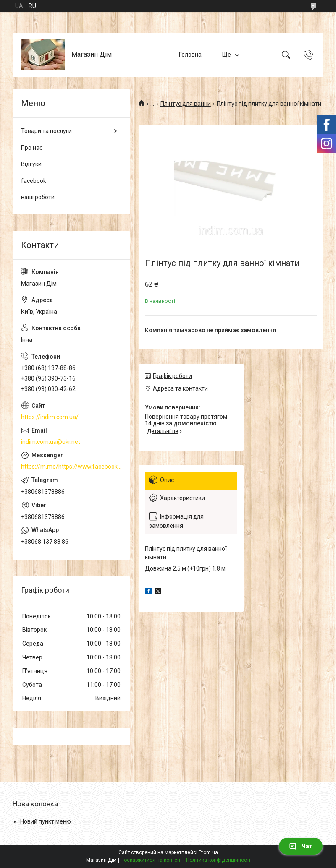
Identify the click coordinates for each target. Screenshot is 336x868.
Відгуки (31, 164)
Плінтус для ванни (186, 104)
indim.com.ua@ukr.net (51, 442)
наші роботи (38, 197)
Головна (190, 55)
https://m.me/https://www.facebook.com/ (71, 467)
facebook (34, 181)
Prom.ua (208, 852)
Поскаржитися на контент (151, 860)
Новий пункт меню (46, 821)
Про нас (32, 148)
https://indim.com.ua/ (50, 417)
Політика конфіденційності (218, 860)
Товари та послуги (46, 131)
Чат (301, 846)
